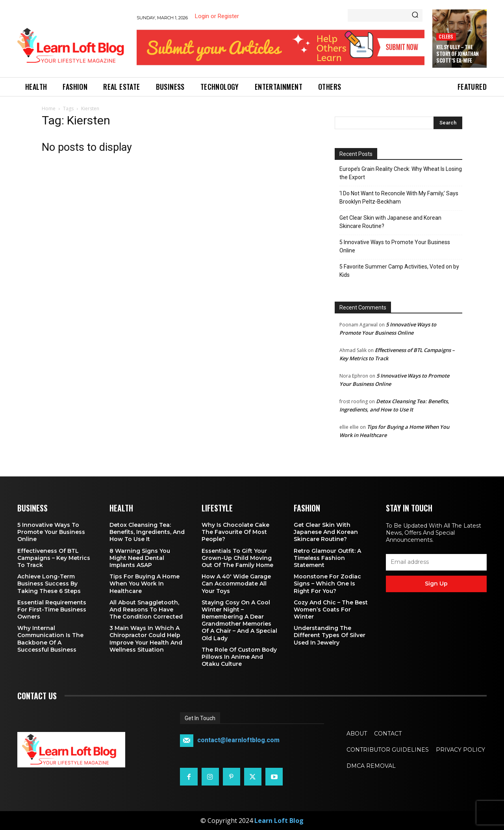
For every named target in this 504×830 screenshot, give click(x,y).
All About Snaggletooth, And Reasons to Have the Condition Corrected (146, 610)
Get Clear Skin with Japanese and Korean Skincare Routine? (390, 222)
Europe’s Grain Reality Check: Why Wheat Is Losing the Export (401, 173)
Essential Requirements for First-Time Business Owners (52, 610)
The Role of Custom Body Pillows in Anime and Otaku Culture (239, 657)
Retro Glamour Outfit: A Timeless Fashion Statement (327, 558)
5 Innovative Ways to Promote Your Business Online (395, 246)
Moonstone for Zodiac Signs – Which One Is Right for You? (327, 584)
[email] (436, 562)
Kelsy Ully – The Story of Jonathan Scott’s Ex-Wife (458, 54)
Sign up (436, 584)
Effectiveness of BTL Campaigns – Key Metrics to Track (54, 558)
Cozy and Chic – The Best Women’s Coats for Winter (331, 610)
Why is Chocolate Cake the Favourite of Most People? (235, 532)
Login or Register (217, 16)
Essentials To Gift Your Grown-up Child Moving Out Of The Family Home (237, 558)
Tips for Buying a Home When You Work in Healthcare (145, 584)
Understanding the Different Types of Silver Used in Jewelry (330, 635)
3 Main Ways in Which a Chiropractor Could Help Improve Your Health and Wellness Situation (146, 639)
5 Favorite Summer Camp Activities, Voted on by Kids (399, 271)
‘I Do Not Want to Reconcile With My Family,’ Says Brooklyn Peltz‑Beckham (399, 197)
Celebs (446, 36)
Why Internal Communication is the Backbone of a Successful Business (50, 639)
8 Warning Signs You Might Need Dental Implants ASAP (140, 558)
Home (49, 108)
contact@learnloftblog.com (238, 740)
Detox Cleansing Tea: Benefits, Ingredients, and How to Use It (147, 532)
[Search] (415, 15)
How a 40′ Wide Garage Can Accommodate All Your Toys (236, 584)
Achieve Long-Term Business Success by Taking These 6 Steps (49, 584)
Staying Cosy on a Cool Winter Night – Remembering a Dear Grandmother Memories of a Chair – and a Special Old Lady (239, 620)
